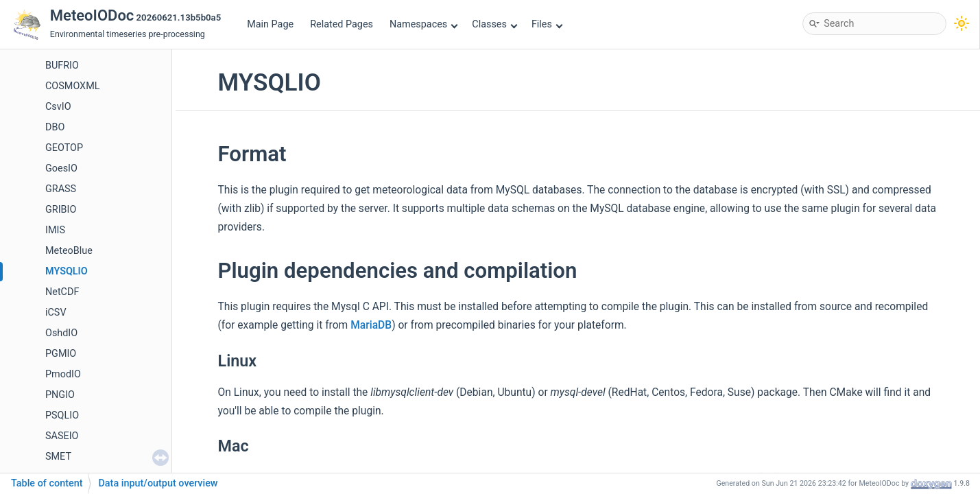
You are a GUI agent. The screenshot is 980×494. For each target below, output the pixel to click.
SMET (58, 457)
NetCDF (62, 292)
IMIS (55, 230)
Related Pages (342, 24)
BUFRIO (62, 66)
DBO (55, 127)
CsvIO (58, 107)
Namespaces (424, 24)
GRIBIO (61, 210)
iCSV (56, 313)
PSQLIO (62, 415)
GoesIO (61, 168)
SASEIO (62, 436)
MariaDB (371, 325)
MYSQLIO (67, 271)
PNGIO (60, 395)
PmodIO (63, 374)
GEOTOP (64, 148)
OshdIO (61, 333)
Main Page (270, 24)
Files (547, 24)
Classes (494, 24)
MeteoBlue (69, 251)
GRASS (61, 189)
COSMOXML (72, 86)
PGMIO (61, 354)
